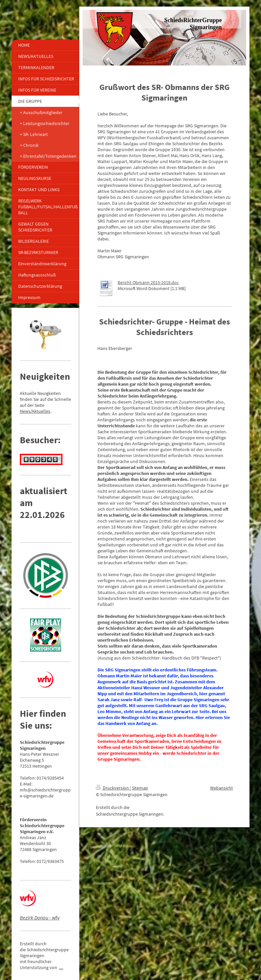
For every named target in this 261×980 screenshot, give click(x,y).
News (25, 411)
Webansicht (222, 788)
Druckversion (113, 788)
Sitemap (140, 788)
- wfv (40, 917)
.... (61, 967)
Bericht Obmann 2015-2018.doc (148, 282)
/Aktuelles (40, 411)
